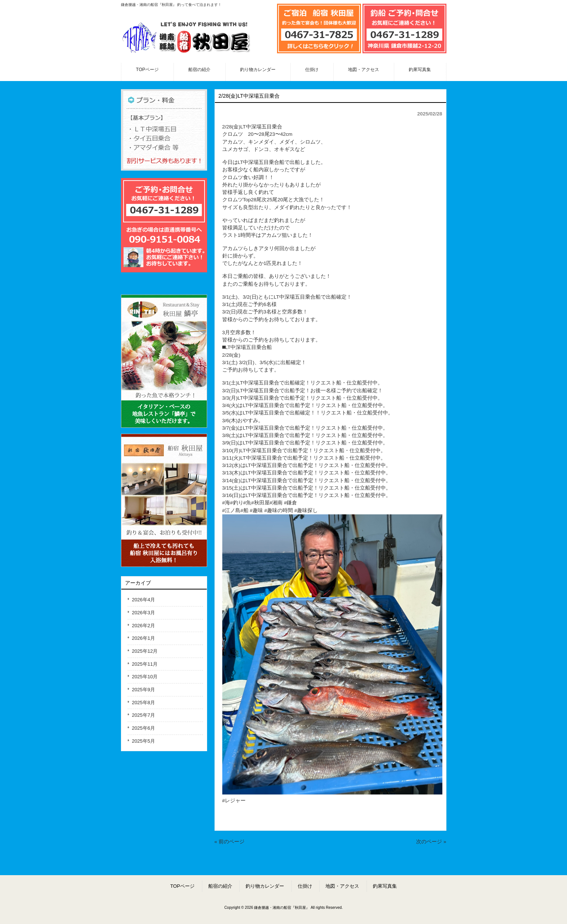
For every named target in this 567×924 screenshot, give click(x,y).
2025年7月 (144, 715)
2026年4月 (144, 600)
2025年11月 (145, 664)
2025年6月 (144, 728)
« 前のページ (229, 842)
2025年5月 (144, 741)
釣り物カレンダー (265, 886)
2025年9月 (144, 690)
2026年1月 (144, 638)
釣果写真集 (385, 886)
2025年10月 (145, 677)
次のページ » (431, 842)
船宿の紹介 (220, 886)
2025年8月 (144, 703)
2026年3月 (144, 613)
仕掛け (305, 886)
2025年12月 (145, 651)
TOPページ (182, 886)
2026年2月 (144, 626)
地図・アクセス (342, 886)
